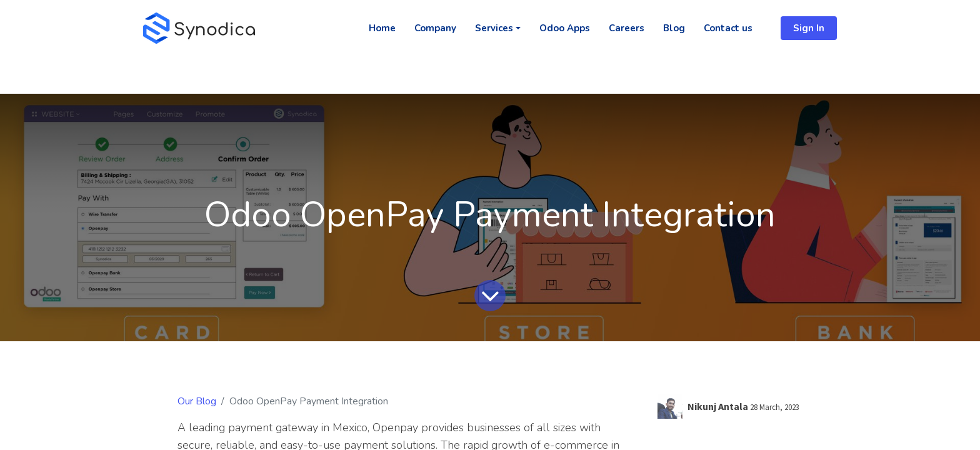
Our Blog (197, 401)
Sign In (809, 28)
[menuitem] (382, 28)
